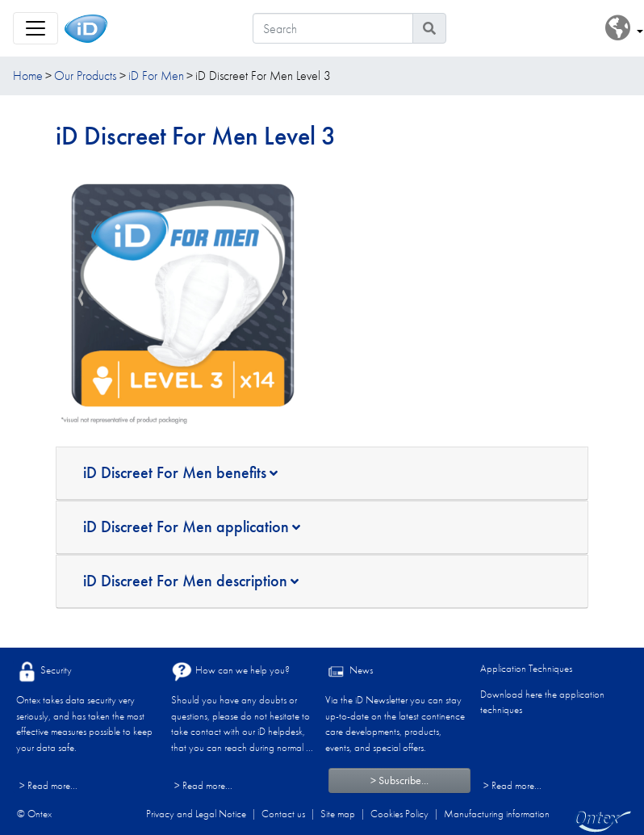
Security (44, 671)
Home (28, 76)
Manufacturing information (497, 814)
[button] (624, 29)
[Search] (333, 28)
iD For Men (156, 76)
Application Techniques (526, 668)
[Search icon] (429, 28)
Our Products (85, 76)
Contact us (283, 814)
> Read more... (48, 785)
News (349, 671)
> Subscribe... (399, 780)
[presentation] (81, 299)
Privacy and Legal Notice (196, 814)
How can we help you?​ (230, 671)
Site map (338, 814)
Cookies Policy (399, 814)
